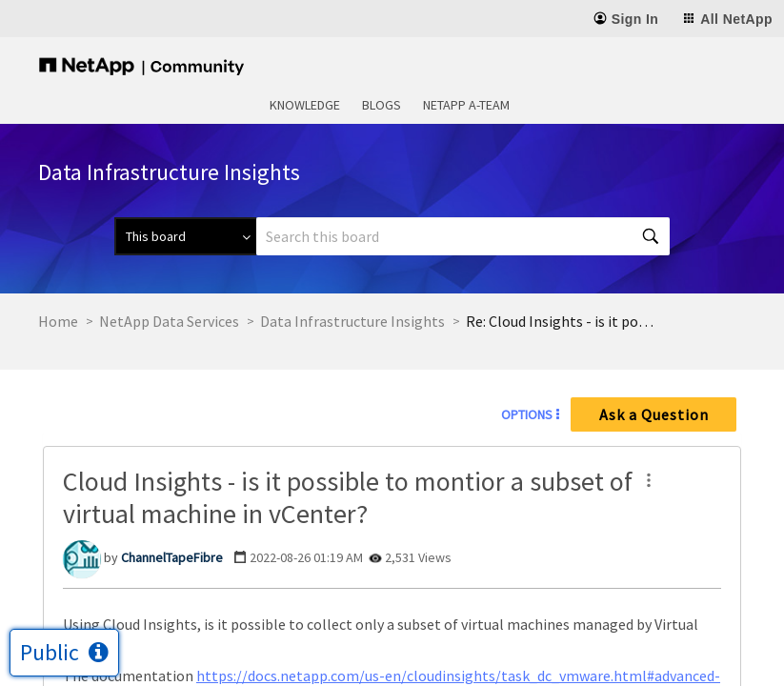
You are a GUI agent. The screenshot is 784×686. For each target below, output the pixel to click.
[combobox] (463, 236)
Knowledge (305, 105)
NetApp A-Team (466, 105)
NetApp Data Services (169, 321)
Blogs (382, 105)
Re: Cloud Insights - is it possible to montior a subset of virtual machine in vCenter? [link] (561, 321)
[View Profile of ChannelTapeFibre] (172, 557)
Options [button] (527, 414)
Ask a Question (654, 414)
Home (58, 321)
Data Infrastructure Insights (352, 321)
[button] (649, 480)
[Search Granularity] (185, 236)
